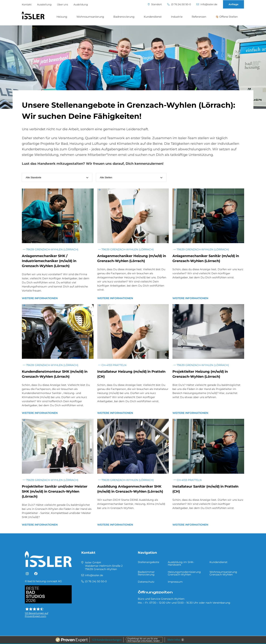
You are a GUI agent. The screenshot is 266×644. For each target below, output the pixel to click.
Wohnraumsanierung (90, 17)
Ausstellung (44, 4)
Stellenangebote (148, 562)
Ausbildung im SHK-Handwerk (181, 563)
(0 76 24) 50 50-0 (179, 4)
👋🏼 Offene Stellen (227, 17)
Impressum (175, 582)
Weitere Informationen (40, 298)
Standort (155, 4)
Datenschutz (146, 582)
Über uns (63, 4)
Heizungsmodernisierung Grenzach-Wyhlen (184, 573)
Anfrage (233, 4)
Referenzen (199, 17)
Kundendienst (153, 17)
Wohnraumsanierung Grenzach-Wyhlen (223, 573)
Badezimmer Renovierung (146, 573)
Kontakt (27, 4)
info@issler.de (207, 4)
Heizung (62, 17)
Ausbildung (81, 4)
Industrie (177, 17)
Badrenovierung (124, 17)
